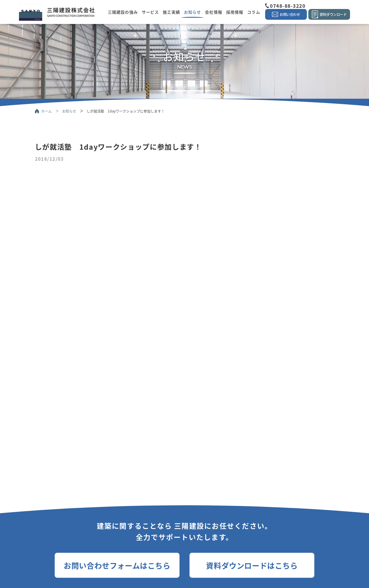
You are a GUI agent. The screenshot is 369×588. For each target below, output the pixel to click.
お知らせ (192, 12)
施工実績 (171, 12)
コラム (254, 12)
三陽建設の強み (123, 12)
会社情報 (213, 12)
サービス (150, 12)
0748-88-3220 (288, 6)
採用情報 (235, 12)
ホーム (46, 111)
